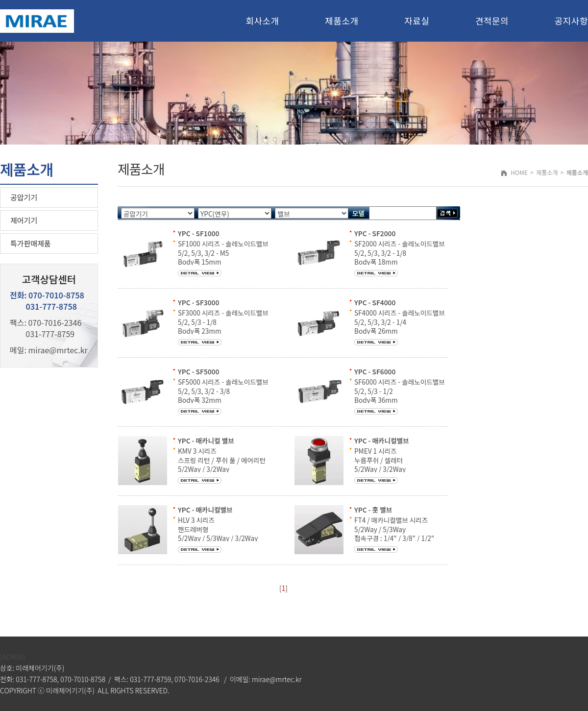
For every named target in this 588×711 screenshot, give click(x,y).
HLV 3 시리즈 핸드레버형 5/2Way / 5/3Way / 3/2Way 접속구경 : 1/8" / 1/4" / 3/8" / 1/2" (220, 538)
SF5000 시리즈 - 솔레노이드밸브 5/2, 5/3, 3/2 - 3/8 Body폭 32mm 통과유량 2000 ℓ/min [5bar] (223, 395)
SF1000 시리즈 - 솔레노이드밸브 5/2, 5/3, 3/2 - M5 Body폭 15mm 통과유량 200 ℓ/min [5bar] (223, 257)
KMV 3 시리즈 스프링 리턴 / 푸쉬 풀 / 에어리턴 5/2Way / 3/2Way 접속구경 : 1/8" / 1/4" (222, 464)
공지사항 (571, 21)
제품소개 (342, 21)
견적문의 (492, 21)
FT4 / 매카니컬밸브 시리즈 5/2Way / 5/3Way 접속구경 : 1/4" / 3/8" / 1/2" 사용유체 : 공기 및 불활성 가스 (396, 533)
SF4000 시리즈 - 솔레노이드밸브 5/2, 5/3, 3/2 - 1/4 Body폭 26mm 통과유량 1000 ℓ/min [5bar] (400, 326)
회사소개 (262, 21)
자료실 (417, 21)
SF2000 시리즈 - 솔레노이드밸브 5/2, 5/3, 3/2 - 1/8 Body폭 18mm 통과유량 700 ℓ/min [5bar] (400, 257)
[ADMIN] (12, 657)
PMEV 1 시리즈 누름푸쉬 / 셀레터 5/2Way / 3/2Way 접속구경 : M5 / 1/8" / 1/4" (392, 464)
